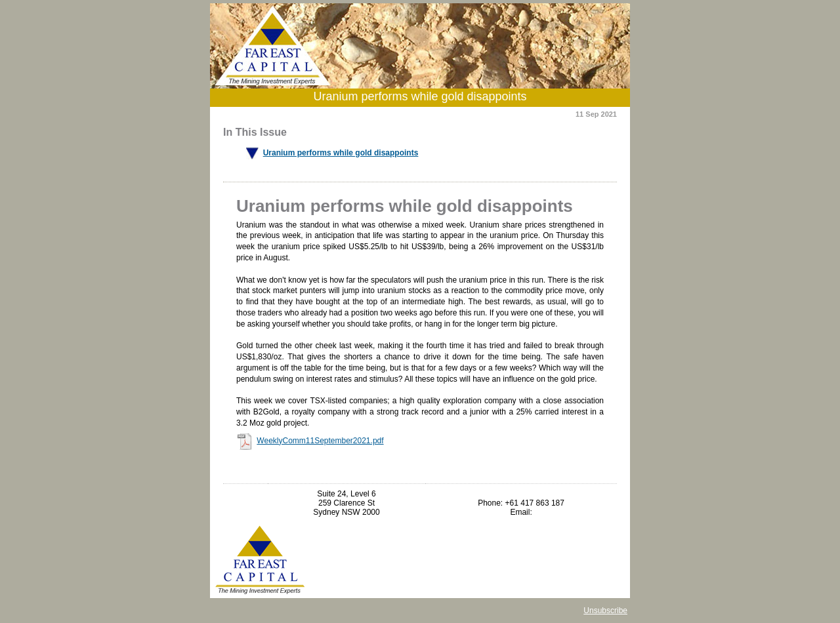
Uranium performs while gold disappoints (341, 153)
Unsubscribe (605, 611)
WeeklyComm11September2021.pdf (320, 441)
